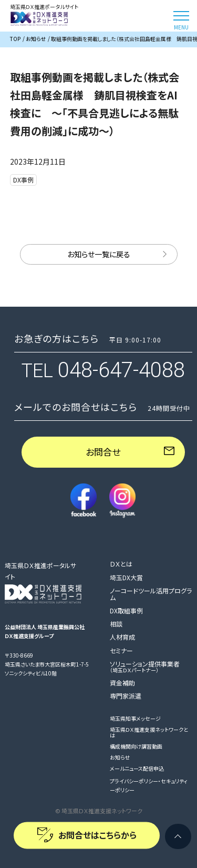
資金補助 (122, 683)
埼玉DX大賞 (126, 577)
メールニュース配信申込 (137, 768)
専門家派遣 (126, 696)
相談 (116, 624)
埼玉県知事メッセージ (135, 718)
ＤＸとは (121, 564)
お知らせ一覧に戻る (99, 254)
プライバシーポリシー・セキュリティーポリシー (149, 785)
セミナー (121, 650)
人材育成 (122, 637)
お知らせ (120, 757)
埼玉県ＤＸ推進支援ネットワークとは (149, 732)
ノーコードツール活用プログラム (151, 594)
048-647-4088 (121, 370)
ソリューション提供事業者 (145, 667)
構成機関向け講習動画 (136, 746)
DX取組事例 (126, 610)
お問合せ (103, 452)
